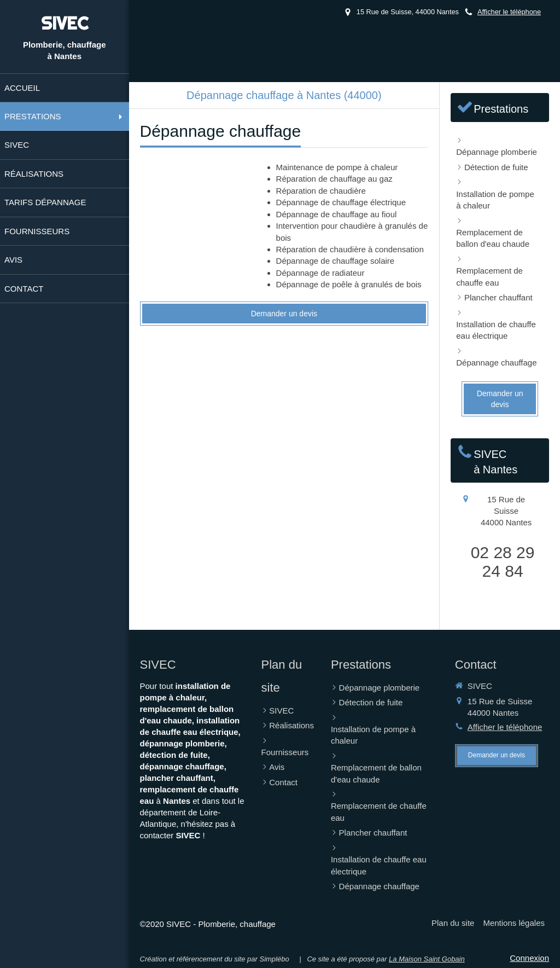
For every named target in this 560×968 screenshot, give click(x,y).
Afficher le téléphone (509, 12)
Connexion (529, 958)
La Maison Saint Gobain (427, 959)
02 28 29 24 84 (503, 562)
